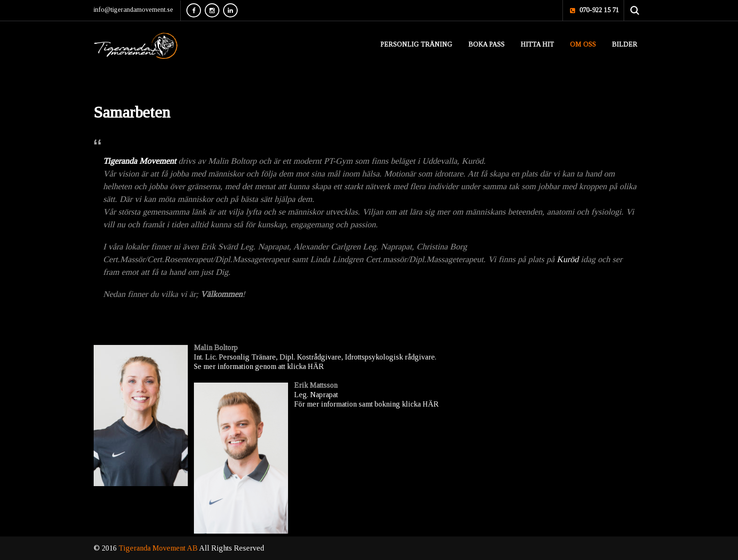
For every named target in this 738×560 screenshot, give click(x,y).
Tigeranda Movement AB (159, 548)
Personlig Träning (416, 44)
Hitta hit (537, 44)
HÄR (316, 366)
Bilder (625, 44)
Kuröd (568, 259)
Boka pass (486, 44)
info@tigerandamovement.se (133, 10)
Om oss (583, 44)
